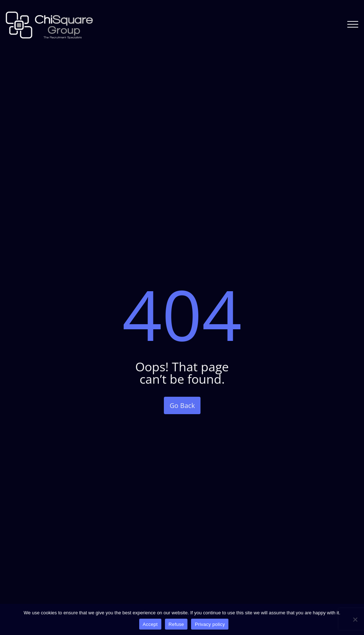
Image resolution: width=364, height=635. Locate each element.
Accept (150, 624)
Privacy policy (210, 624)
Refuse (176, 624)
